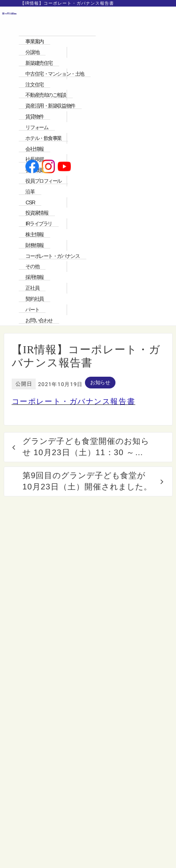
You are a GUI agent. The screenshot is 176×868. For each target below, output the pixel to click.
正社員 (32, 288)
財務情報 (34, 245)
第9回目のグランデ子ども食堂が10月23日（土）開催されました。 (87, 481)
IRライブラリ (38, 224)
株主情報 (34, 234)
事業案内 (34, 41)
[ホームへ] (9, 167)
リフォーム (37, 127)
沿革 (30, 192)
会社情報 (34, 149)
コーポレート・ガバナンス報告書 (74, 401)
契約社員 (34, 299)
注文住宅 (34, 85)
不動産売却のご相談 (46, 95)
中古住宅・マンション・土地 (54, 74)
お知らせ (100, 382)
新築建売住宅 (39, 63)
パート (32, 310)
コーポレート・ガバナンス (52, 256)
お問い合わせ (39, 320)
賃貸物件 (34, 116)
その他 (32, 266)
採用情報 (34, 277)
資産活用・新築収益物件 (50, 106)
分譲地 (32, 52)
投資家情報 (37, 213)
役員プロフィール (43, 181)
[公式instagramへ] (49, 167)
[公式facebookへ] (32, 167)
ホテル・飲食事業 (43, 138)
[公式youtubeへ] (65, 167)
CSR (30, 202)
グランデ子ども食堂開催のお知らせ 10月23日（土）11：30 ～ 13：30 (86, 448)
